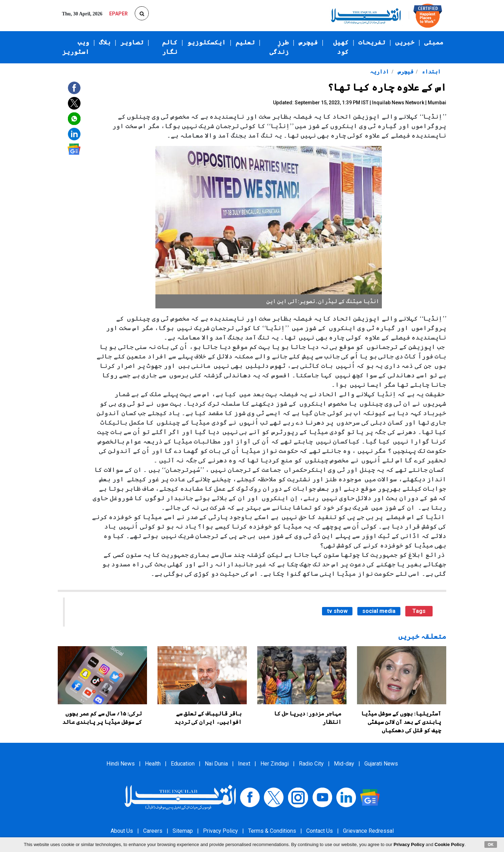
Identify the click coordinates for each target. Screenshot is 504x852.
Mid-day (344, 764)
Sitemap (183, 831)
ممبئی (434, 42)
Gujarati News (381, 764)
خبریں (405, 42)
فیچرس (308, 42)
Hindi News (121, 764)
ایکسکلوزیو (206, 42)
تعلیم (245, 42)
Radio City (311, 764)
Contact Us (320, 831)
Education (183, 764)
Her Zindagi (275, 764)
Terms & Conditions (272, 831)
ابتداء (430, 72)
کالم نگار (170, 47)
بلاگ (105, 42)
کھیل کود (341, 47)
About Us (122, 831)
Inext (244, 764)
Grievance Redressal (368, 831)
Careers (153, 831)
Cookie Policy (450, 844)
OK (491, 844)
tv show (337, 611)
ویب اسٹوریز (76, 47)
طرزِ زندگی (279, 47)
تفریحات (372, 42)
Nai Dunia (216, 764)
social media (379, 611)
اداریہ (379, 72)
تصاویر (132, 42)
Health (153, 764)
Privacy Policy (220, 831)
